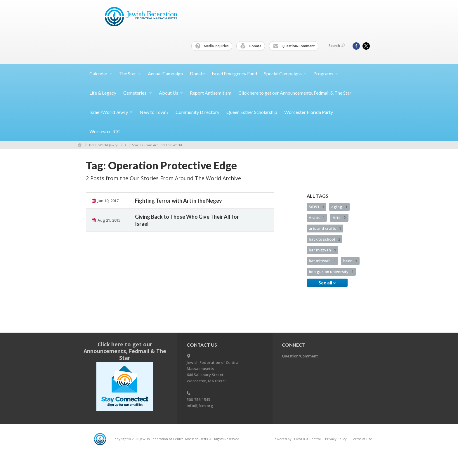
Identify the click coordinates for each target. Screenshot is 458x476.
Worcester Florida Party (309, 112)
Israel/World (111, 112)
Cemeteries (138, 93)
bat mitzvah (322, 261)
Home (80, 145)
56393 (316, 207)
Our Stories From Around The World (153, 145)
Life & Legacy (103, 93)
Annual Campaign (165, 73)
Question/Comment (294, 46)
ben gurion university (331, 272)
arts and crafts (325, 228)
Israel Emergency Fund (234, 73)
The (130, 73)
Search (337, 46)
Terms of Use (362, 439)
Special (285, 73)
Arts (339, 218)
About (171, 93)
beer (350, 261)
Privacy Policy (336, 439)
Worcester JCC (105, 131)
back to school (325, 239)
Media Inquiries (212, 46)
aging (339, 207)
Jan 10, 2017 (108, 201)
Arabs (317, 218)
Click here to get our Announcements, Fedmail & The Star (295, 93)
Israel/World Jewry (103, 145)
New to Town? (154, 112)
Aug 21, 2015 (109, 220)
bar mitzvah (322, 250)
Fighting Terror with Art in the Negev (178, 201)
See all (327, 283)
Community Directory (197, 112)
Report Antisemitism (211, 93)
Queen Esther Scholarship (252, 112)
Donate (251, 46)
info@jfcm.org (200, 406)
